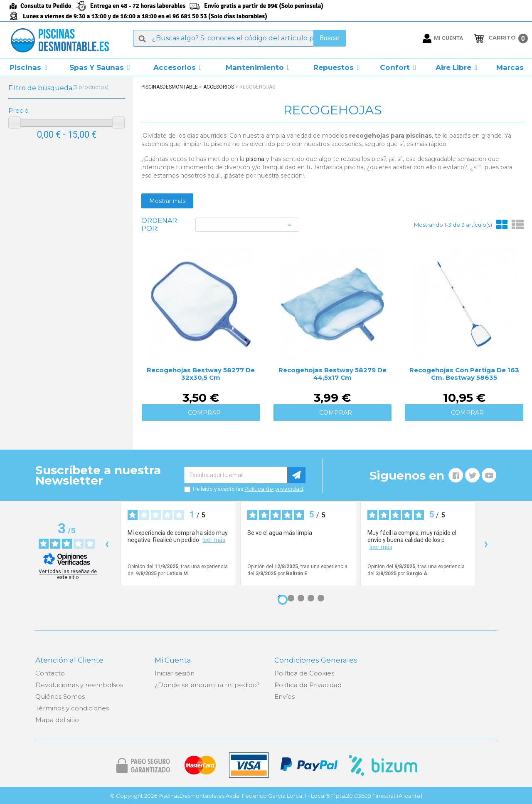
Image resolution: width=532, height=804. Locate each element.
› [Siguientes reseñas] (486, 543)
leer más (214, 540)
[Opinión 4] (311, 598)
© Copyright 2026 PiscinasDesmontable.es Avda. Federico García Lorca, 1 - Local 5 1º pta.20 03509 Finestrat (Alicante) (266, 796)
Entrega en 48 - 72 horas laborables (138, 6)
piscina (255, 159)
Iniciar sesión (175, 673)
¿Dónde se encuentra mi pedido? (207, 685)
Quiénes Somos (60, 696)
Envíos (284, 696)
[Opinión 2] (291, 598)
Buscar (330, 38)
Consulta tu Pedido (46, 6)
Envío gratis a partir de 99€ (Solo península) (264, 6)
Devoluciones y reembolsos (79, 685)
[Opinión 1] (283, 600)
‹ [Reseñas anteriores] (107, 543)
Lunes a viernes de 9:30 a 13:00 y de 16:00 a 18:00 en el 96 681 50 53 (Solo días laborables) (145, 16)
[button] (28, 67)
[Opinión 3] (301, 598)
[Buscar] (239, 38)
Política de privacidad (274, 489)
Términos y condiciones (72, 708)
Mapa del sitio (57, 720)
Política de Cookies (304, 673)
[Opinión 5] (321, 598)
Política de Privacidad (308, 685)
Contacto (50, 673)
